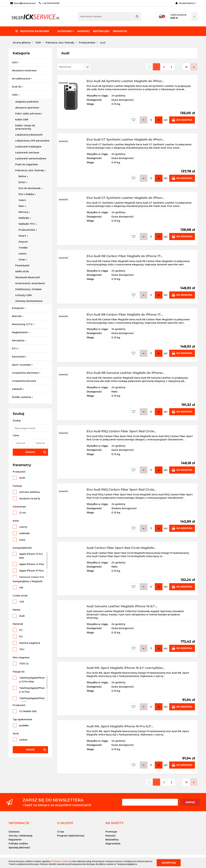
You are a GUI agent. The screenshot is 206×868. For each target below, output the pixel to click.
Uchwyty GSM (23, 295)
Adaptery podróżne (27, 102)
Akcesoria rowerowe (24, 70)
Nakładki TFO (28, 224)
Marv (22, 206)
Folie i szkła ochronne (29, 114)
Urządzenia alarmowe (26, 373)
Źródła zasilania (22, 397)
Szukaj (30, 452)
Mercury (24, 212)
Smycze (23, 242)
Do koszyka (182, 120)
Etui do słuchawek (30, 188)
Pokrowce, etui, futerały (30, 170)
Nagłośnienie (21, 332)
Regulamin (15, 840)
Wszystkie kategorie (32, 31)
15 (186, 67)
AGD (16, 62)
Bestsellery (101, 31)
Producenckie (28, 230)
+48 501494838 (49, 3)
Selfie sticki (22, 271)
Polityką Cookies (61, 861)
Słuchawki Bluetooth (28, 277)
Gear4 (22, 200)
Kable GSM (22, 119)
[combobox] (74, 67)
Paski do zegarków (27, 164)
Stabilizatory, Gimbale (28, 289)
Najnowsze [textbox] (65, 67)
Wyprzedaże (113, 843)
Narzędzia (19, 340)
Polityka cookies (18, 843)
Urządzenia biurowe (24, 381)
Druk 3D (18, 87)
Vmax (23, 259)
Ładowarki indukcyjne (28, 147)
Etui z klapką (27, 194)
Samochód (19, 357)
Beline (23, 176)
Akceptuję (169, 863)
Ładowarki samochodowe (31, 158)
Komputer (19, 308)
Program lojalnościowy (71, 836)
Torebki (23, 248)
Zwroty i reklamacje (21, 836)
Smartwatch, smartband (30, 283)
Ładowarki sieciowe (27, 152)
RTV (15, 348)
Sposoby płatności (19, 847)
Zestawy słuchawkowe (29, 301)
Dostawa (14, 832)
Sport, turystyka (22, 365)
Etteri (23, 182)
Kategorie (66, 31)
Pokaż (30, 750)
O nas (61, 832)
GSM (16, 95)
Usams (23, 254)
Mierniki (18, 316)
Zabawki (18, 389)
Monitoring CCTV (23, 324)
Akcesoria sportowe (27, 108)
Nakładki (25, 218)
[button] (19, 823)
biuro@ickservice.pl (23, 3)
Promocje (120, 31)
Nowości (84, 31)
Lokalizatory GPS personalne (32, 141)
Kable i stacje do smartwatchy (25, 127)
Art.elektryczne (22, 79)
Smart (23, 236)
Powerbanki (22, 265)
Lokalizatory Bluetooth (29, 135)
